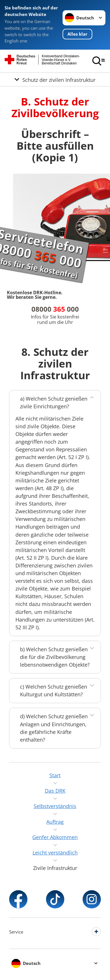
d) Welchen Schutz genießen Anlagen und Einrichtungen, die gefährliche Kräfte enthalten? (54, 728)
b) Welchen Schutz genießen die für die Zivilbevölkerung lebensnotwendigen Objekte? (55, 657)
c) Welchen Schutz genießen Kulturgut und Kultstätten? (54, 690)
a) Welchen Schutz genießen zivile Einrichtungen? (54, 402)
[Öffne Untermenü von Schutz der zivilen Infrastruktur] (55, 79)
